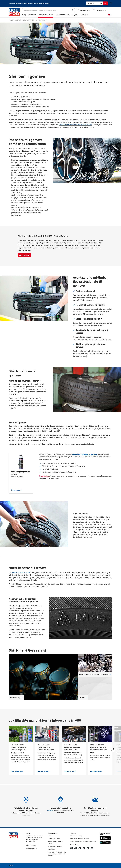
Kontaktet (50, 810)
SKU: (13, 477)
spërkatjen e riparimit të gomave (84, 454)
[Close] (111, 3)
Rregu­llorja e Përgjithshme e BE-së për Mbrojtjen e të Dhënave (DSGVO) (57, 854)
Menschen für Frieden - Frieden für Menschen (83, 841)
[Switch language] (94, 3)
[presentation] (113, 750)
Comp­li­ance (51, 849)
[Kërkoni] (48, 10)
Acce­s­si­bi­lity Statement (55, 846)
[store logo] (14, 13)
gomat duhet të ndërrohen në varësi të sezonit (75, 125)
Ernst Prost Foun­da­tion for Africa (80, 839)
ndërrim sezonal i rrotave (21, 573)
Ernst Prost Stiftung (76, 836)
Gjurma (50, 836)
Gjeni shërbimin (24, 255)
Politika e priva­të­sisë (54, 839)
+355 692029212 (31, 845)
